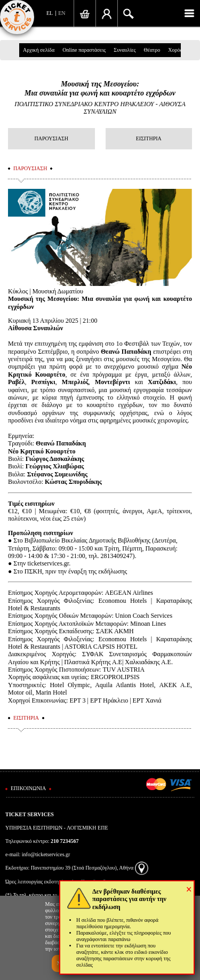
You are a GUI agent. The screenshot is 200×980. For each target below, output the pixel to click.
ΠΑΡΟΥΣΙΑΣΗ (51, 138)
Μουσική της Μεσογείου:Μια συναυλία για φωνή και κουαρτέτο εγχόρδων (100, 89)
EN (62, 13)
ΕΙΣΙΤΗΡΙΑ (149, 138)
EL (50, 13)
